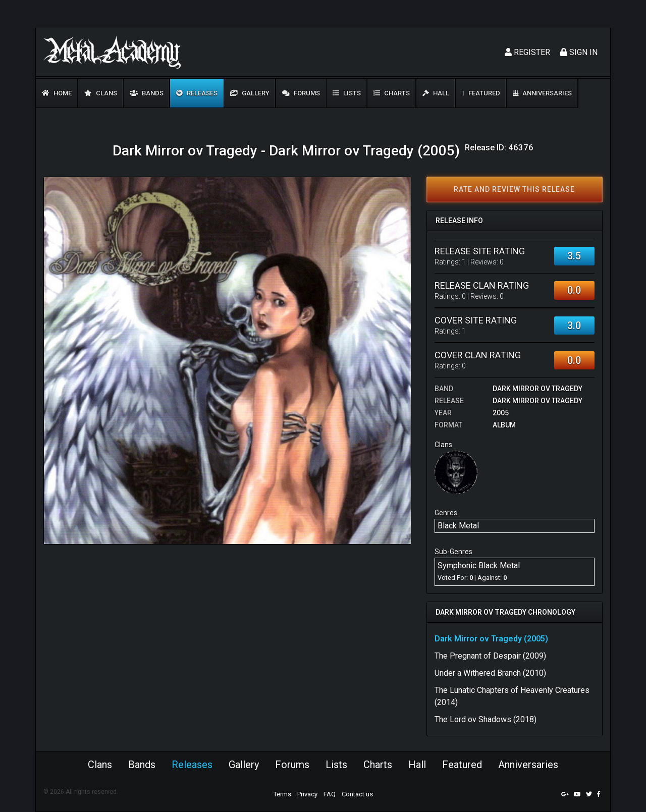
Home (57, 93)
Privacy (307, 794)
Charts (392, 93)
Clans (101, 93)
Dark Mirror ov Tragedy (537, 389)
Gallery (250, 93)
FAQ (330, 794)
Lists (347, 93)
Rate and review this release (514, 189)
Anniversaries (542, 93)
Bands (147, 93)
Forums (301, 93)
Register (527, 52)
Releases (197, 93)
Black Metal (458, 526)
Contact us (357, 794)
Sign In (579, 52)
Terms (282, 794)
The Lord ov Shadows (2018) (486, 719)
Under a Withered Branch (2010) (490, 673)
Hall (436, 93)
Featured (481, 93)
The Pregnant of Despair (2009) (490, 656)
